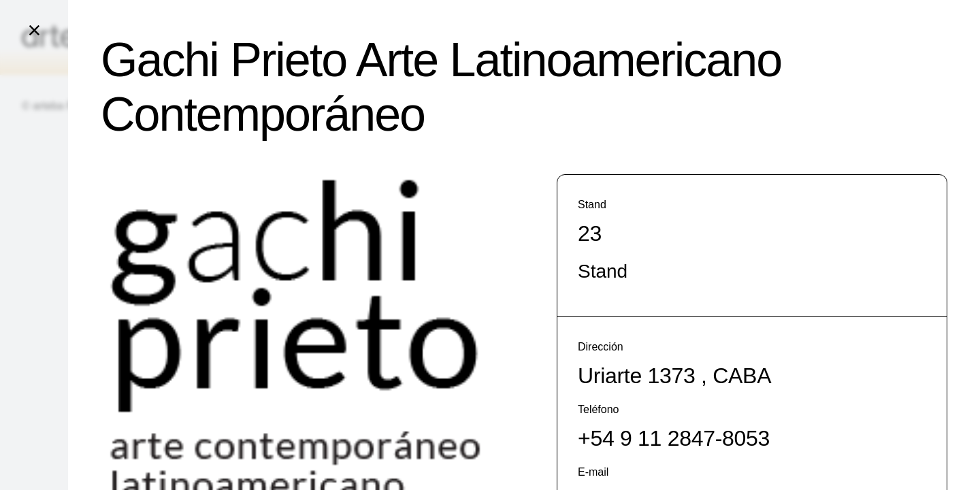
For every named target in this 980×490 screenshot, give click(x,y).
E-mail (593, 472)
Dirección (601, 347)
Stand (592, 205)
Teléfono (599, 409)
